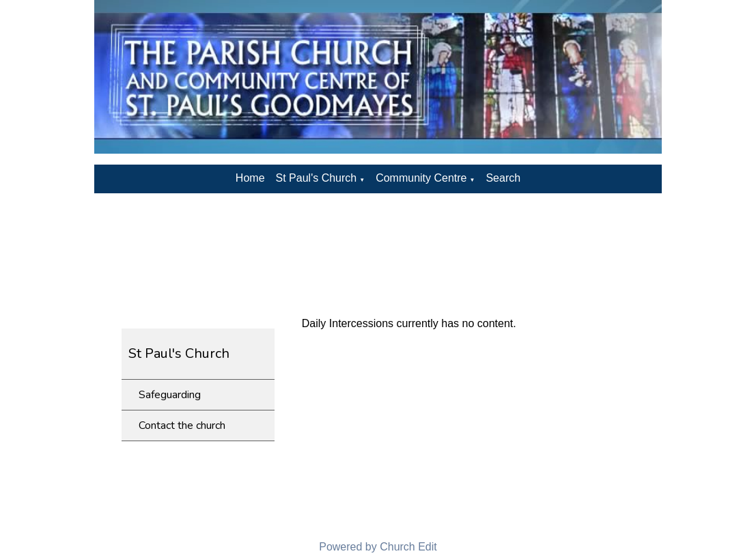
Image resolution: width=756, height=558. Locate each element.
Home (250, 178)
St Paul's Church (317, 178)
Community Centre (421, 178)
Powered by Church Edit (378, 547)
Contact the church (182, 426)
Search (503, 178)
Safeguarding (170, 395)
